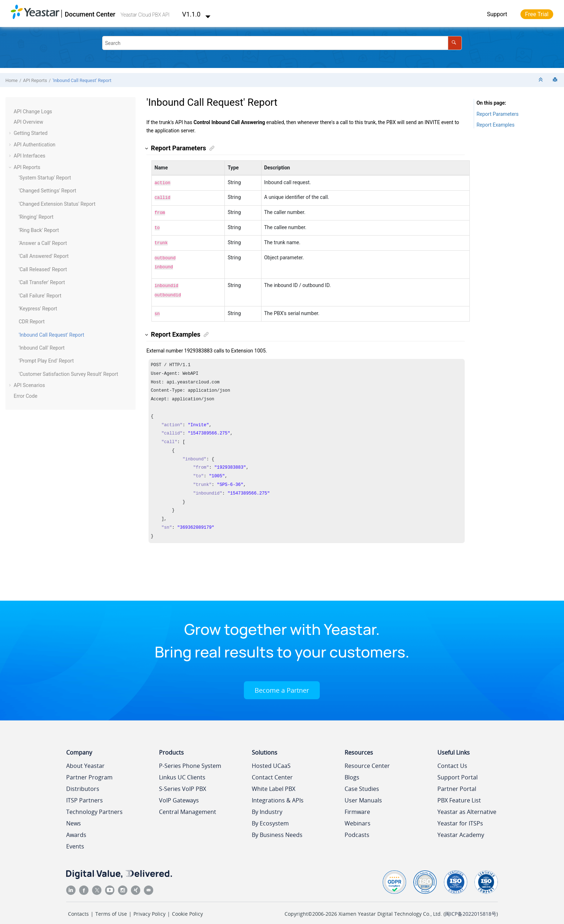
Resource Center (367, 759)
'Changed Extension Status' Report (57, 204)
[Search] (455, 43)
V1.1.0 (196, 14)
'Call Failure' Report (40, 296)
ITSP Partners (85, 793)
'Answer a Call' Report (43, 243)
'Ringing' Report (36, 217)
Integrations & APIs (278, 793)
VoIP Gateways (179, 793)
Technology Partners (94, 805)
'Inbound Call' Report (42, 348)
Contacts (78, 907)
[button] (11, 112)
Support (497, 14)
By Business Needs (277, 828)
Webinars (358, 816)
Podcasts (357, 828)
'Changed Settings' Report (47, 191)
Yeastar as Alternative (467, 805)
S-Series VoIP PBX (183, 782)
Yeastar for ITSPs (460, 816)
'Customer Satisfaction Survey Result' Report (68, 374)
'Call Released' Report (43, 269)
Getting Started (31, 133)
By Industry (267, 805)
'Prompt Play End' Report (46, 361)
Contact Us (452, 759)
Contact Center (272, 770)
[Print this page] (556, 80)
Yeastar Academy (461, 828)
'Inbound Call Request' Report (82, 80)
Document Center (90, 14)
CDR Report (32, 322)
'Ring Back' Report (39, 230)
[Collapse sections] (541, 80)
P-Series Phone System (190, 759)
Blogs (352, 770)
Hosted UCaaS (271, 759)
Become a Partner (282, 683)
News (74, 816)
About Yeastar (85, 759)
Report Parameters (498, 114)
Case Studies (362, 782)
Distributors (83, 782)
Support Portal (458, 770)
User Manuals (363, 793)
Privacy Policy (149, 907)
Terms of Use (111, 907)
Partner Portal (457, 782)
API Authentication (35, 145)
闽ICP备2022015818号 (471, 907)
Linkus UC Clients (182, 770)
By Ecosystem (270, 816)
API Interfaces (29, 156)
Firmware (357, 805)
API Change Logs (33, 111)
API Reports (35, 80)
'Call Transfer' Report (42, 282)
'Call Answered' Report (44, 256)
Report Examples (496, 125)
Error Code (26, 396)
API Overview (28, 122)
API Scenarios (29, 385)
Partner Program (89, 770)
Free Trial (537, 14)
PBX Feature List (459, 793)
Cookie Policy (187, 907)
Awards (76, 828)
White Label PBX (274, 782)
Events (75, 839)
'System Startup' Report (45, 178)
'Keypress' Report (38, 309)
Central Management (188, 805)
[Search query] (282, 43)
